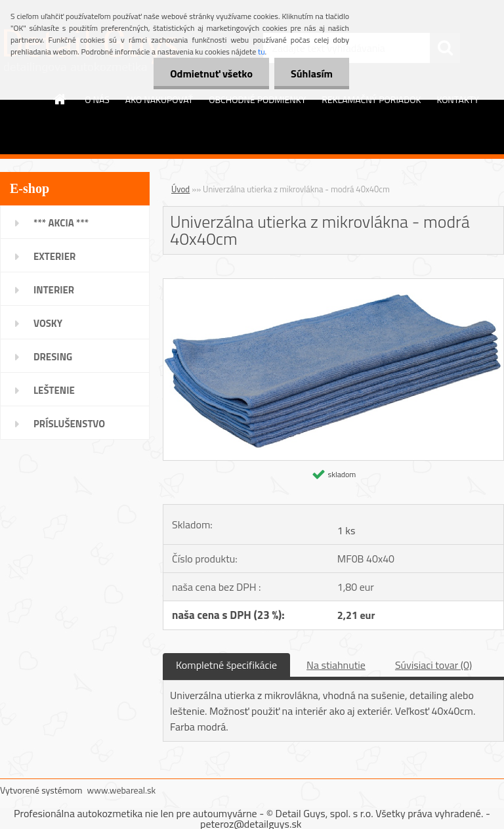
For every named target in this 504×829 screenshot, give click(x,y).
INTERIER (54, 290)
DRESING (53, 357)
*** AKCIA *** (61, 223)
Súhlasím (312, 74)
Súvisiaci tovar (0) (433, 665)
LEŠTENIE (54, 390)
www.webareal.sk (122, 790)
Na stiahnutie (336, 665)
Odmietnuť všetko (211, 74)
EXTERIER (54, 256)
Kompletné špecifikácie (226, 665)
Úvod (180, 189)
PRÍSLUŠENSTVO (69, 424)
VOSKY (48, 323)
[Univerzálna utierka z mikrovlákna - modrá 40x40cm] (333, 284)
